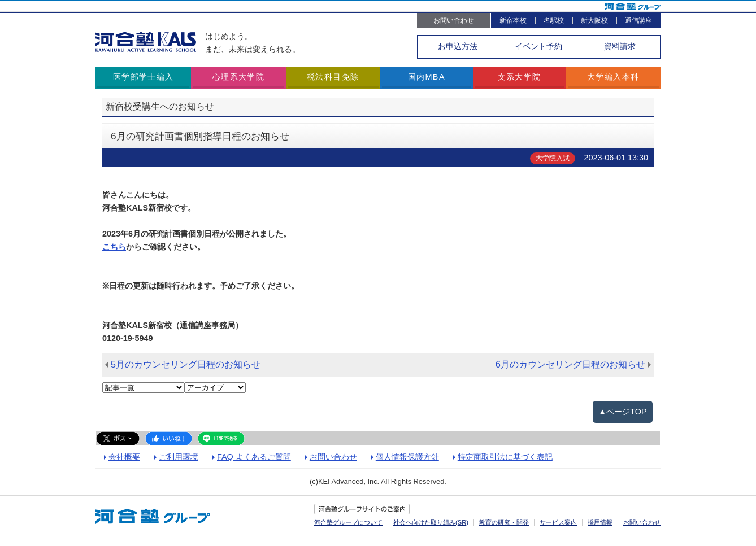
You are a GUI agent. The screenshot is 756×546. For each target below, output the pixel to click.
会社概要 (124, 457)
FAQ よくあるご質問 (254, 457)
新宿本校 (513, 20)
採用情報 (600, 522)
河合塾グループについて (348, 522)
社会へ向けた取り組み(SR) (431, 522)
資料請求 (620, 46)
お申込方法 (458, 46)
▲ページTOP (623, 412)
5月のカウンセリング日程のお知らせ (186, 364)
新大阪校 (594, 20)
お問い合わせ (454, 20)
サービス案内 (558, 522)
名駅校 (554, 20)
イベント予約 (538, 46)
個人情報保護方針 (407, 457)
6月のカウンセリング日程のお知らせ (570, 364)
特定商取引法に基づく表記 (505, 457)
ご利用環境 (179, 457)
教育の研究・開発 (504, 522)
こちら (114, 247)
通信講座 (638, 20)
